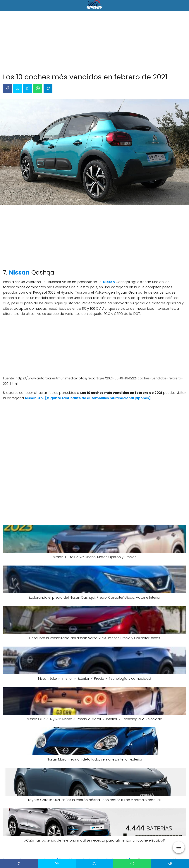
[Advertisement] (94, 43)
